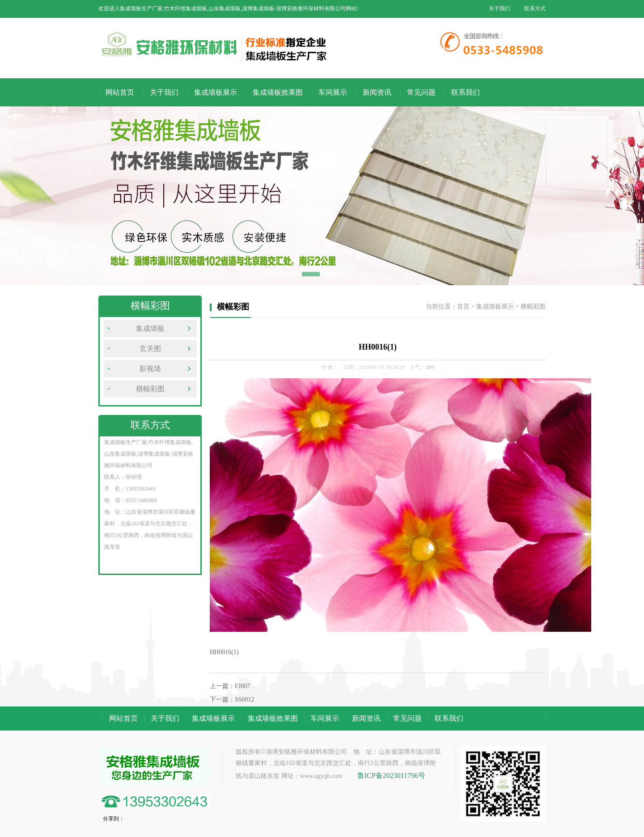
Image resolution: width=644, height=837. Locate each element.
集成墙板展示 (216, 92)
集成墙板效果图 (278, 92)
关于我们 (500, 8)
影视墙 (150, 369)
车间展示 (333, 92)
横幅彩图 (150, 389)
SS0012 (245, 700)
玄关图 (150, 349)
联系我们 (466, 92)
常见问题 (421, 92)
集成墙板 (150, 328)
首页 (463, 306)
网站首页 (120, 92)
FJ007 (242, 686)
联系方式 (535, 8)
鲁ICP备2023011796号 (391, 776)
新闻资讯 (377, 92)
